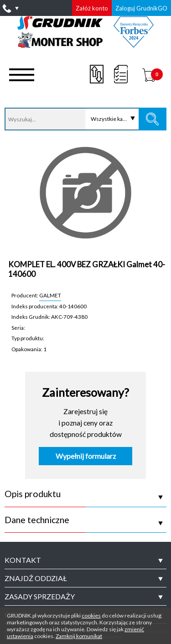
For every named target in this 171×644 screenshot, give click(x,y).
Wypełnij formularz (86, 456)
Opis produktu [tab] (33, 494)
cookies (91, 615)
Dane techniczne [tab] (37, 520)
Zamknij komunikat (79, 636)
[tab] (85, 560)
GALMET (50, 295)
